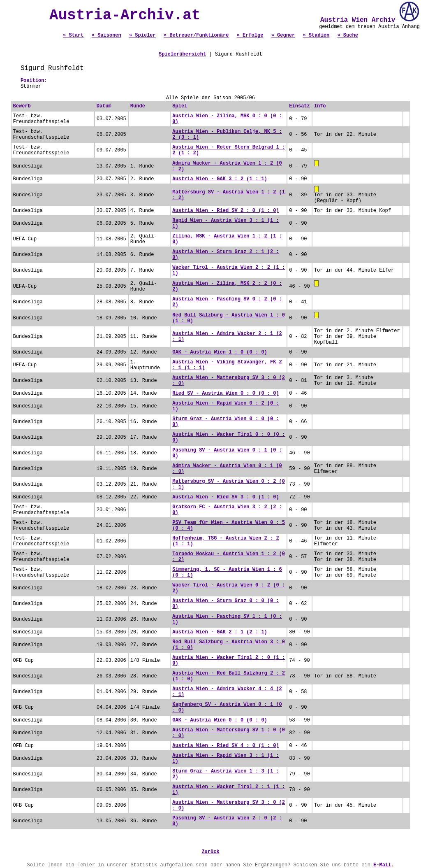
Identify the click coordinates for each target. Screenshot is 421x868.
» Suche (347, 35)
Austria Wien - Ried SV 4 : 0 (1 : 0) (226, 746)
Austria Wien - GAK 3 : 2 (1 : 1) (220, 179)
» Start (73, 35)
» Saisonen (106, 35)
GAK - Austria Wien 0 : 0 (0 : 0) (220, 720)
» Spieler (142, 35)
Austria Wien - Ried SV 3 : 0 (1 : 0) (226, 497)
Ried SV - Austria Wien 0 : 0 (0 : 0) (226, 393)
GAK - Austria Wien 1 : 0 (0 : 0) (220, 352)
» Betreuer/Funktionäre (196, 35)
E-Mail (382, 865)
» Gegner (283, 35)
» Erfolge (250, 35)
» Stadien (316, 35)
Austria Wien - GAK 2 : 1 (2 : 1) (220, 632)
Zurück (210, 852)
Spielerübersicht (182, 54)
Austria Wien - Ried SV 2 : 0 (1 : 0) (226, 211)
